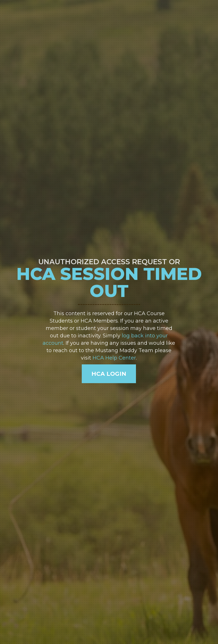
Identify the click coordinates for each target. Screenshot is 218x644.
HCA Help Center (114, 358)
